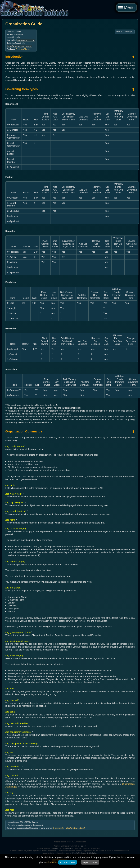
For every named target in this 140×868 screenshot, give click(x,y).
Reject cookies (90, 862)
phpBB (69, 848)
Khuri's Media (78, 853)
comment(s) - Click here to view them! (69, 828)
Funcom (83, 846)
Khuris (56, 848)
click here (51, 862)
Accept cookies (68, 862)
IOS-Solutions (92, 853)
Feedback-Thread (23, 49)
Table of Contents (125, 32)
